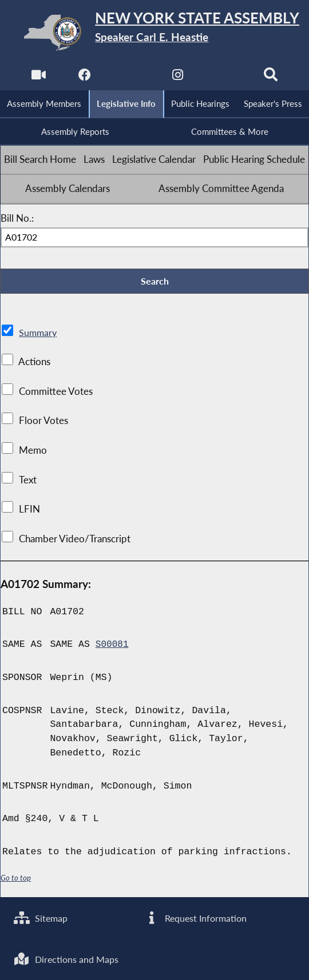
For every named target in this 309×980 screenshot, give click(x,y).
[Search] (272, 77)
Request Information (196, 916)
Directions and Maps (68, 958)
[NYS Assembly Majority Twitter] (131, 77)
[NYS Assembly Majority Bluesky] (225, 77)
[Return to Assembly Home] (154, 32)
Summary (39, 335)
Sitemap (42, 916)
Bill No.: (17, 220)
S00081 (113, 648)
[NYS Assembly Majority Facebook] (84, 77)
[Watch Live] (37, 77)
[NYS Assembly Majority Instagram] (178, 77)
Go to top (16, 881)
